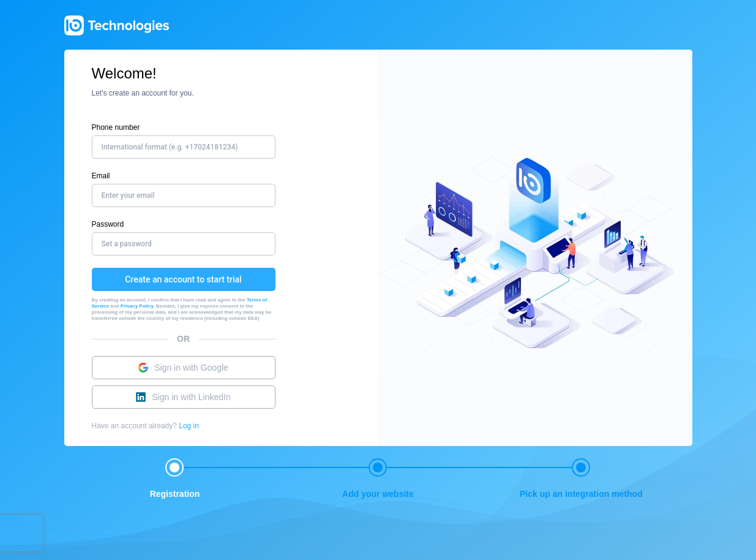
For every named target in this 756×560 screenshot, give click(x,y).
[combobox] (259, 147)
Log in (189, 426)
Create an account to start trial (183, 279)
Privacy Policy (137, 306)
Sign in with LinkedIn (183, 397)
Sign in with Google (183, 368)
